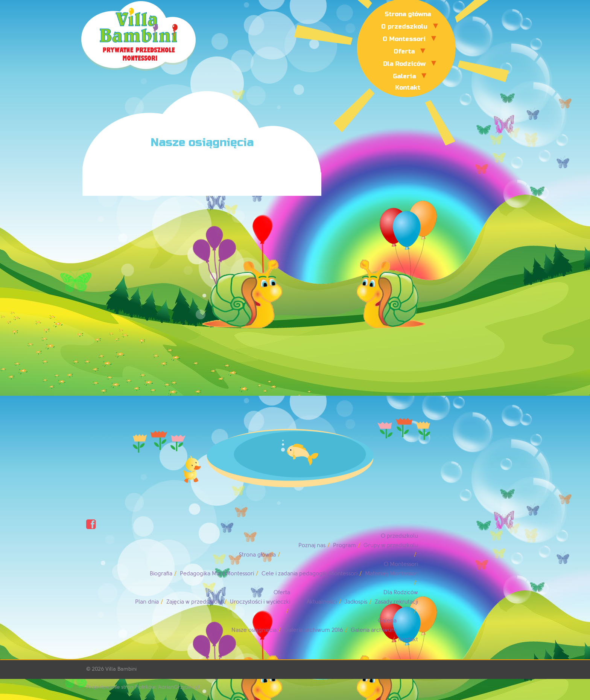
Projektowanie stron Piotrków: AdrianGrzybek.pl (143, 687)
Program (344, 545)
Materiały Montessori (392, 574)
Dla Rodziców (404, 64)
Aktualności (322, 602)
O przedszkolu (404, 27)
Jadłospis (356, 602)
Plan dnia (147, 602)
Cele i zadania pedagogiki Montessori (309, 574)
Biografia (161, 574)
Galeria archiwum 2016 (314, 630)
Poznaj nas (312, 545)
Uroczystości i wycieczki (260, 602)
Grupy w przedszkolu (391, 545)
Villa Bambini (121, 669)
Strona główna (408, 14)
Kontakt (408, 88)
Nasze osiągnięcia (254, 630)
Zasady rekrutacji (396, 602)
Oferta (404, 51)
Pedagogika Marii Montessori (217, 574)
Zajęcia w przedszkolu (194, 602)
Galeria (404, 76)
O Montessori (404, 39)
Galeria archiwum (374, 630)
